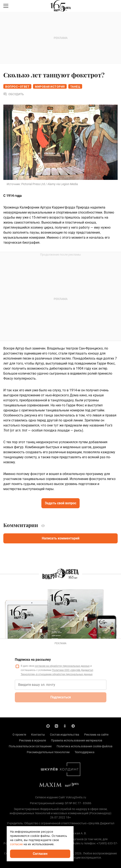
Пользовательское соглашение (30, 746)
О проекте (19, 735)
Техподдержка (85, 752)
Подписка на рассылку (33, 660)
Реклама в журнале (32, 740)
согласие (16, 844)
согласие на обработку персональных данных (62, 666)
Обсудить (14, 94)
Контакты (38, 735)
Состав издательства (65, 735)
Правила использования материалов (77, 740)
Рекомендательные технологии (48, 752)
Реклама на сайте (96, 735)
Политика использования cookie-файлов (85, 746)
